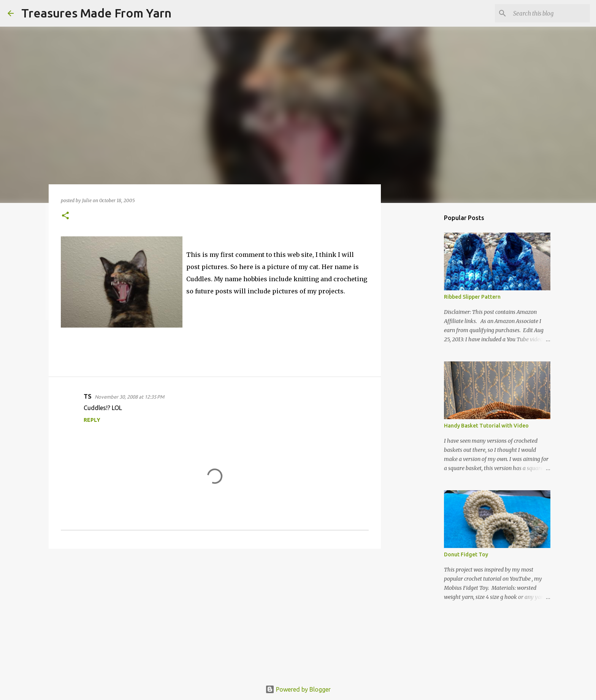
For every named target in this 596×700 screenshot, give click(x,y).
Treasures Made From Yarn (96, 13)
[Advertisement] (215, 613)
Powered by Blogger (298, 689)
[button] (65, 216)
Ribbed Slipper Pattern (472, 297)
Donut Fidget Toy (466, 554)
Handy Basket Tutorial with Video (486, 426)
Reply (92, 420)
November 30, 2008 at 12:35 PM (129, 397)
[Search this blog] (550, 13)
